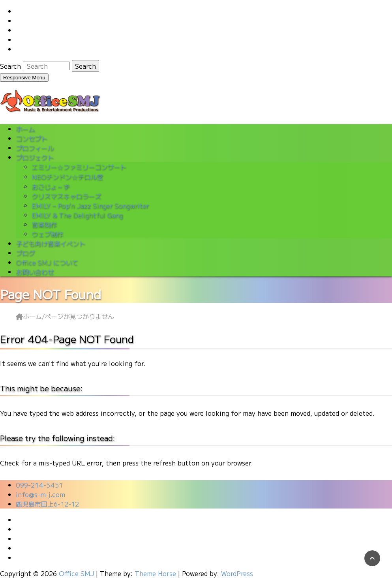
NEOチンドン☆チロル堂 (67, 176)
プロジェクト (35, 157)
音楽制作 (44, 224)
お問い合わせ (35, 272)
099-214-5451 (39, 485)
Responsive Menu (24, 78)
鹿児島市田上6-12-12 (47, 504)
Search (11, 66)
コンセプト (32, 138)
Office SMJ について (47, 262)
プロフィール (35, 148)
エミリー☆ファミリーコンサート (79, 167)
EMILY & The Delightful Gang (77, 215)
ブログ (25, 253)
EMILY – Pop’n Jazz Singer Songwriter (90, 205)
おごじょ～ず (51, 186)
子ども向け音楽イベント (51, 243)
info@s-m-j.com (40, 494)
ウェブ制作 (47, 234)
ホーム (25, 129)
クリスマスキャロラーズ (66, 196)
